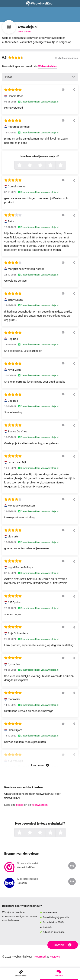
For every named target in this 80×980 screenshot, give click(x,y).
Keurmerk (41, 957)
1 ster (24, 166)
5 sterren (65, 166)
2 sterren (35, 166)
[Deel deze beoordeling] (74, 90)
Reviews (55, 957)
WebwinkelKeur (48, 66)
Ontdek (63, 945)
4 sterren (55, 166)
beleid (20, 805)
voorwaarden (40, 805)
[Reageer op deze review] (63, 90)
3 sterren (45, 166)
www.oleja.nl (25, 32)
